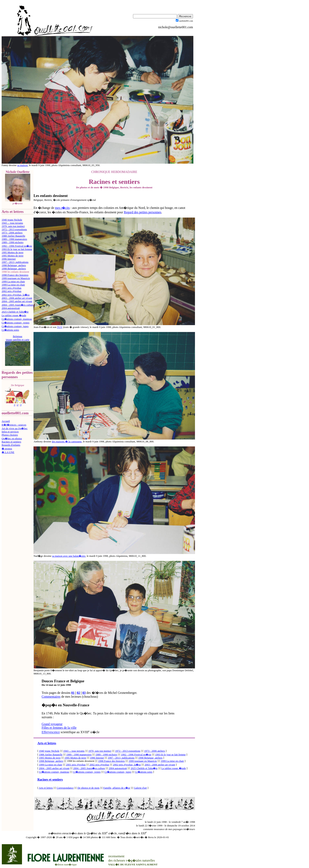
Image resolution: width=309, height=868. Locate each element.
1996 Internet (9, 259)
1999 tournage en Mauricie (16, 278)
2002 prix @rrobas (12, 291)
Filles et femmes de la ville (59, 728)
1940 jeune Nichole (12, 220)
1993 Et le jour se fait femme (17, 249)
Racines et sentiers (11, 442)
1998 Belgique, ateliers (14, 265)
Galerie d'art (140, 788)
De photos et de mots (88, 788)
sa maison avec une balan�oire (69, 556)
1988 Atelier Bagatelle (13, 236)
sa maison (22, 165)
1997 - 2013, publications (15, 262)
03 (84, 693)
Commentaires (51, 697)
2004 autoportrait (11, 308)
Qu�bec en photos (12, 438)
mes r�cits (62, 208)
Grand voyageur (52, 724)
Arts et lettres (47, 743)
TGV (60, 327)
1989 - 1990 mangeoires (14, 239)
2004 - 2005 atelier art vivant (17, 301)
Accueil (6, 421)
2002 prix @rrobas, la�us (16, 295)
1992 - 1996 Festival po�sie (17, 246)
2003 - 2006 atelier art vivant (17, 298)
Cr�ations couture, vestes (16, 323)
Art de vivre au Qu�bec (15, 428)
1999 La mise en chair (13, 281)
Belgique (18, 336)
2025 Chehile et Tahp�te (15, 312)
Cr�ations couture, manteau (17, 319)
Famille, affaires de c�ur (117, 788)
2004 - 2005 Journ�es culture (18, 305)
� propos (7, 449)
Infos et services (10, 432)
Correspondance (65, 788)
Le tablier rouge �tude (14, 315)
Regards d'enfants (11, 445)
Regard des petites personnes (143, 212)
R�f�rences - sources (14, 425)
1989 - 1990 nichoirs (13, 242)
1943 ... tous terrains (12, 223)
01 (73, 693)
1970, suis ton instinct (13, 226)
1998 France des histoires (15, 275)
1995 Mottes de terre (13, 252)
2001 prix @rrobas (12, 288)
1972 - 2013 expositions (14, 229)
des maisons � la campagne (67, 441)
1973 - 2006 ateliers (12, 233)
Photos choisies (10, 435)
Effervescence (51, 732)
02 (79, 693)
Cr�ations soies (10, 330)
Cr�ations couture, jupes (15, 326)
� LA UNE (8, 452)
